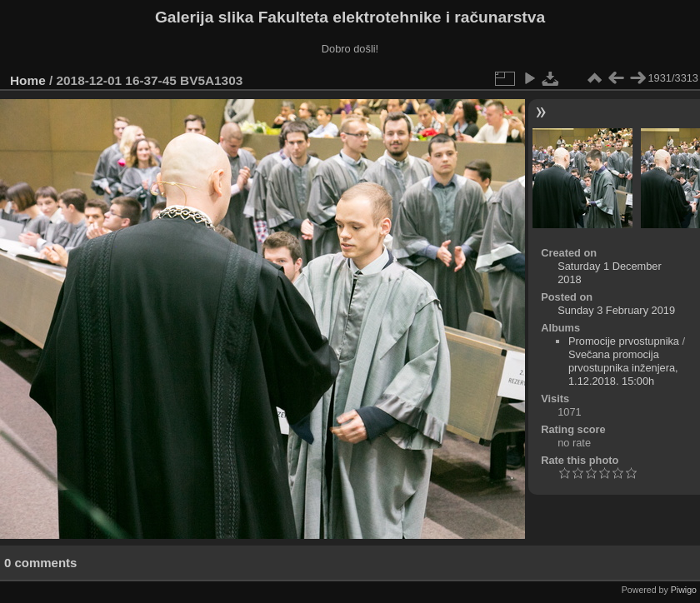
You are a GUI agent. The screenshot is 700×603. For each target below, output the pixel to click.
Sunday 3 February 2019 (616, 310)
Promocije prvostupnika (624, 341)
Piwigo (684, 590)
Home (28, 80)
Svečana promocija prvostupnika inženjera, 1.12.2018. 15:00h (623, 368)
